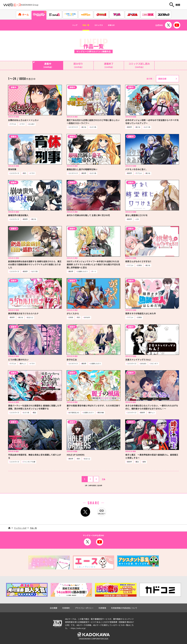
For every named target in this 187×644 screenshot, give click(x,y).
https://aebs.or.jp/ (79, 628)
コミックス (100, 25)
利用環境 (102, 608)
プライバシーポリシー (84, 608)
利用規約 (66, 608)
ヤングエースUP (20, 528)
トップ (68, 25)
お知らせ (117, 25)
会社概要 (54, 608)
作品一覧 (83, 25)
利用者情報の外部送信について (124, 608)
